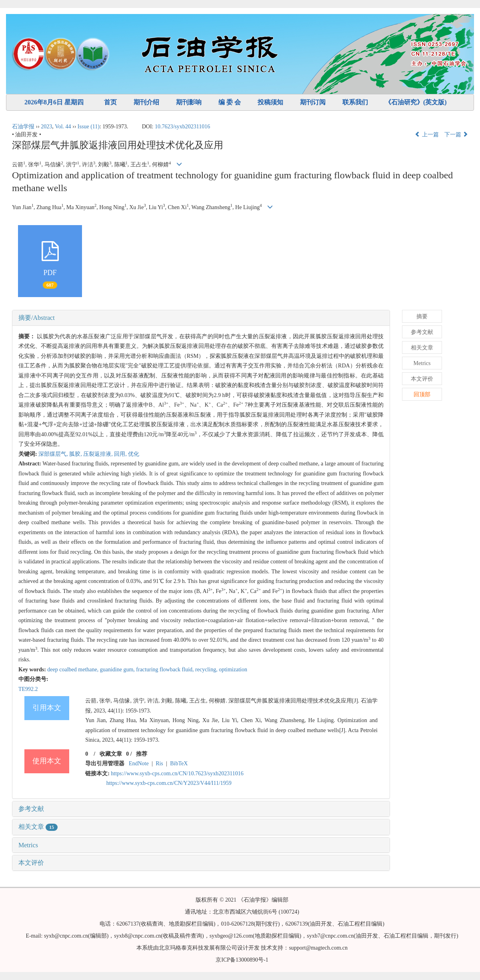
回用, (121, 454)
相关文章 (38, 827)
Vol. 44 (63, 127)
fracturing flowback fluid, (166, 670)
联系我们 (355, 102)
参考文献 (31, 809)
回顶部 (422, 394)
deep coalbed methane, (73, 670)
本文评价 (31, 863)
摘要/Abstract (37, 318)
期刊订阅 (313, 102)
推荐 (142, 754)
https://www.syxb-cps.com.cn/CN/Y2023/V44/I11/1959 (169, 783)
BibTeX (179, 763)
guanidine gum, (118, 670)
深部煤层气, (54, 454)
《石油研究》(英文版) (416, 102)
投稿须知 (270, 102)
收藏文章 (111, 754)
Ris (159, 763)
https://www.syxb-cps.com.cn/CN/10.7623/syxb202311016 (177, 773)
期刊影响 (189, 102)
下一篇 (456, 135)
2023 (46, 127)
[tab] (201, 318)
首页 (110, 102)
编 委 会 (230, 102)
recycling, (207, 670)
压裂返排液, (99, 454)
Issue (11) (89, 127)
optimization (233, 670)
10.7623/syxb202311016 (182, 127)
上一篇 (427, 135)
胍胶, (76, 454)
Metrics (28, 845)
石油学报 (23, 127)
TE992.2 (28, 689)
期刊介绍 (146, 102)
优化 (134, 454)
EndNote (139, 763)
